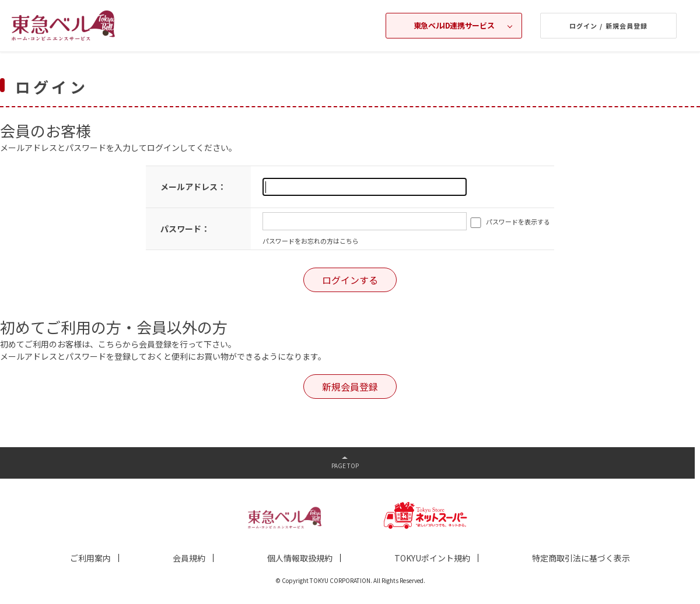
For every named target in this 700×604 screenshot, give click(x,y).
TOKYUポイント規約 (432, 558)
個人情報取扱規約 (300, 558)
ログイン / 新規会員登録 (608, 26)
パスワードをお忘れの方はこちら (311, 241)
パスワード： (185, 229)
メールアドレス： (193, 187)
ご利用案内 (90, 558)
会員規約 (189, 558)
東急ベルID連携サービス (454, 25)
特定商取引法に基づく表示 (581, 558)
